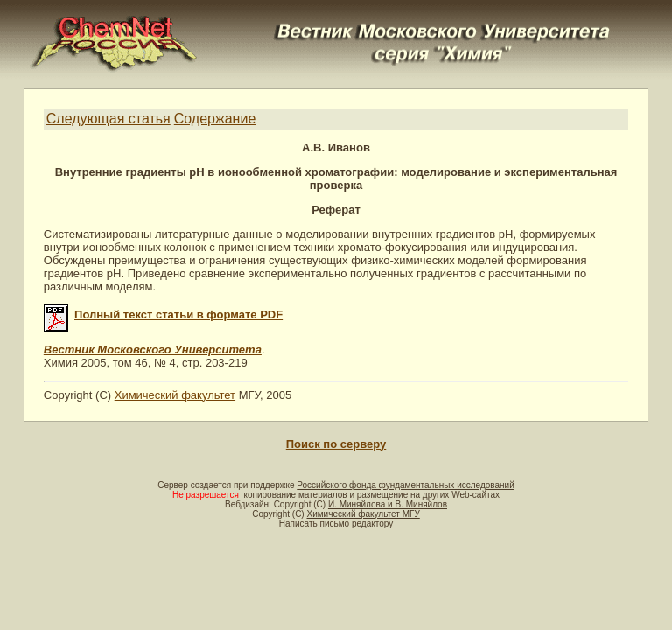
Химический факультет (175, 395)
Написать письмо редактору (336, 524)
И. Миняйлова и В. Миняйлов (388, 504)
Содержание (215, 119)
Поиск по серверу (336, 444)
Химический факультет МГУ (363, 514)
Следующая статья (108, 119)
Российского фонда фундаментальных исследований (405, 485)
